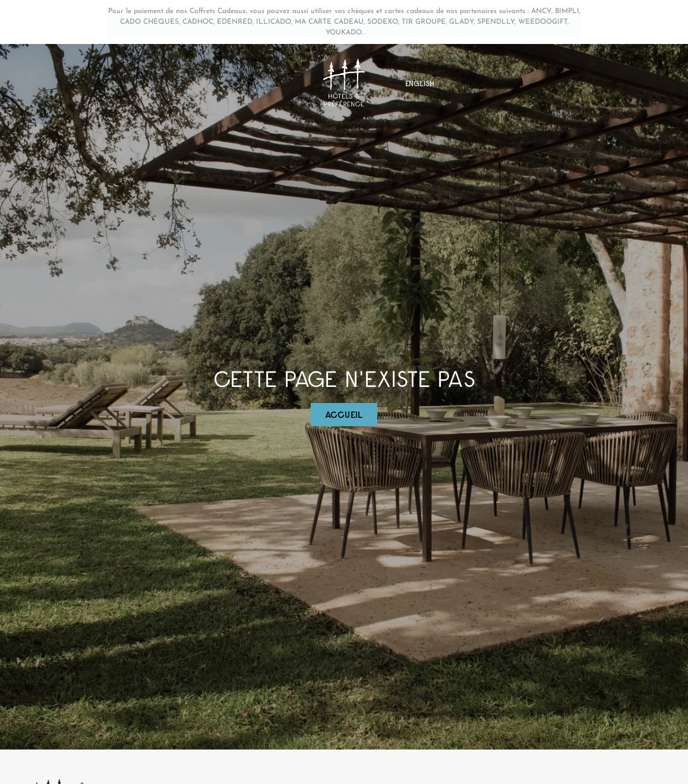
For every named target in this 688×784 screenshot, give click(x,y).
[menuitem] (420, 83)
